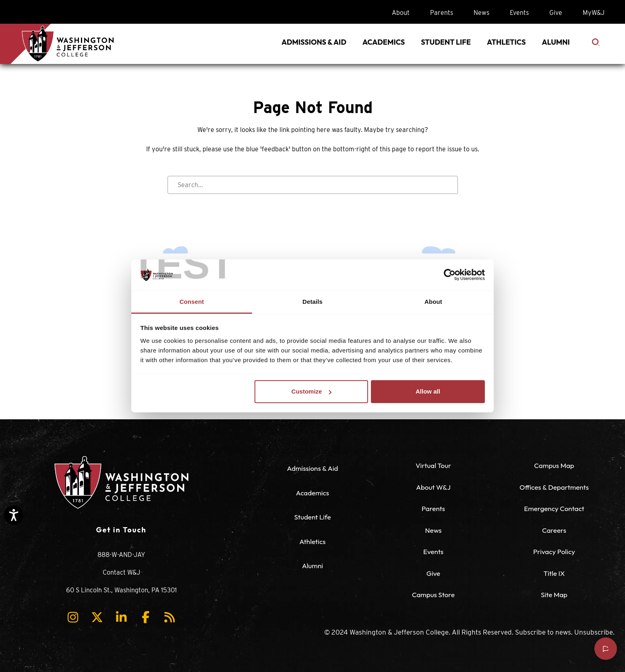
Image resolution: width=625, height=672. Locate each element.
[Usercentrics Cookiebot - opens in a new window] (450, 275)
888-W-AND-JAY (121, 555)
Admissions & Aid (313, 468)
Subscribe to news (543, 632)
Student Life (312, 517)
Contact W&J (121, 572)
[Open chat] (606, 649)
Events (519, 13)
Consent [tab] (192, 302)
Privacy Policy (554, 551)
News (481, 13)
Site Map (554, 595)
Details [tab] (312, 302)
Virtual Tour (433, 465)
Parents (442, 13)
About (401, 13)
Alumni (312, 566)
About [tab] (433, 302)
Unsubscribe (594, 632)
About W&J (433, 487)
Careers (554, 530)
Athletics (313, 541)
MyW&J (594, 13)
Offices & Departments (554, 487)
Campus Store (433, 595)
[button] (73, 617)
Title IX (554, 573)
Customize (312, 391)
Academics (312, 493)
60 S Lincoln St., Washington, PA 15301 (121, 590)
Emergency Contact (554, 508)
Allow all (428, 391)
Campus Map (554, 465)
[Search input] (313, 185)
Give (556, 13)
